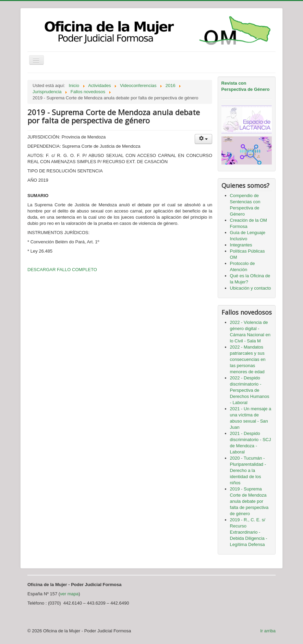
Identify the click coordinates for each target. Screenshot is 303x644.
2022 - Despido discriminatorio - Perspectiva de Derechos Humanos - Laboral (250, 390)
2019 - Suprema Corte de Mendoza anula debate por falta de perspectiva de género (249, 501)
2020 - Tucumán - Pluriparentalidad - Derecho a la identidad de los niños (248, 470)
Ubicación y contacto (251, 288)
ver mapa (69, 594)
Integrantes (241, 245)
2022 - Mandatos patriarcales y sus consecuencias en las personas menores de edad (248, 359)
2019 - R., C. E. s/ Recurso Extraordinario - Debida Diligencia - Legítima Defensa (249, 532)
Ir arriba (268, 631)
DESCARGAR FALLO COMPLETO (62, 270)
